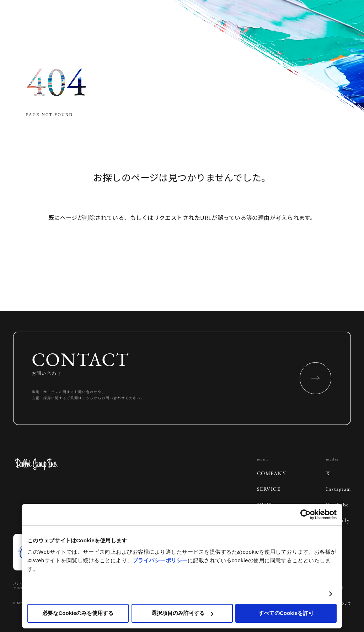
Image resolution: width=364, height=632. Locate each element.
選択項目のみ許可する (182, 613)
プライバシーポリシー (160, 560)
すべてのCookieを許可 (286, 613)
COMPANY (271, 473)
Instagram (338, 489)
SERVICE (269, 489)
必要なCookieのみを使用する (78, 613)
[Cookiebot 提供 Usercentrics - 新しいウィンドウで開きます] (306, 515)
